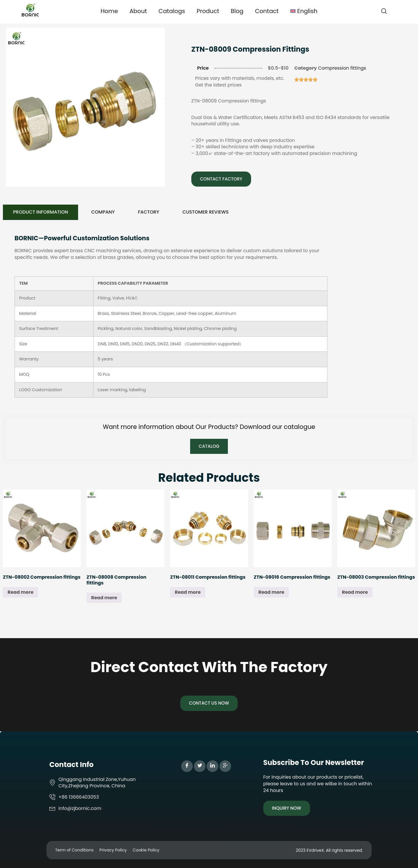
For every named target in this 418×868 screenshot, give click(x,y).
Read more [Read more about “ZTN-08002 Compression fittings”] (20, 592)
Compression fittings (342, 68)
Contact (267, 11)
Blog (237, 11)
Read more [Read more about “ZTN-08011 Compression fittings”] (188, 592)
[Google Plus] (225, 766)
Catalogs (172, 11)
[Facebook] (187, 766)
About (138, 11)
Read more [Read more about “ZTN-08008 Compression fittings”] (104, 598)
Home (109, 11)
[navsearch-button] (384, 12)
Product (208, 11)
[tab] (40, 212)
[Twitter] (200, 766)
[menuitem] (304, 11)
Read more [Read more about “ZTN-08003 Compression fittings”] (355, 592)
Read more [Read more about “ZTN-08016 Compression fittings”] (271, 592)
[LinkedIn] (212, 766)
